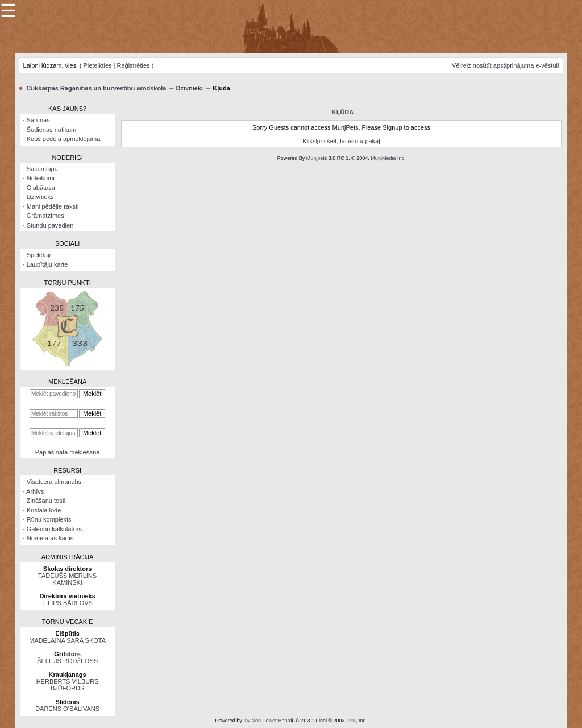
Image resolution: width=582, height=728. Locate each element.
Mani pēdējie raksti (53, 206)
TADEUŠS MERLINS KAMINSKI (67, 579)
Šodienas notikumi (52, 130)
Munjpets (317, 158)
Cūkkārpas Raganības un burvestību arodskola (97, 88)
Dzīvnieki (189, 88)
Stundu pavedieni (51, 225)
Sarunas (38, 120)
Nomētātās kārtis (50, 538)
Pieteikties (97, 65)
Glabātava (41, 188)
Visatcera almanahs (54, 482)
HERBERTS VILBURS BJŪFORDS (68, 685)
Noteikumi (41, 178)
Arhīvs (35, 491)
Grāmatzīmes (45, 216)
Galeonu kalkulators (54, 529)
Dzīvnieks (40, 197)
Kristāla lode (44, 510)
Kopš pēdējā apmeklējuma (64, 139)
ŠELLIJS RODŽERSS (67, 661)
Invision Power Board (267, 721)
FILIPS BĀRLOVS (67, 603)
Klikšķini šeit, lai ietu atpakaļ (341, 141)
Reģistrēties (134, 65)
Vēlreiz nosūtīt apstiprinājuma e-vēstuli (505, 65)
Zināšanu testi (46, 500)
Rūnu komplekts (49, 519)
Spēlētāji (39, 255)
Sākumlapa (42, 169)
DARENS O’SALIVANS (67, 709)
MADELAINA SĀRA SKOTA (67, 640)
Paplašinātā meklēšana (68, 452)
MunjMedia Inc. (388, 158)
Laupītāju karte (47, 264)
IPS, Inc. (357, 721)
